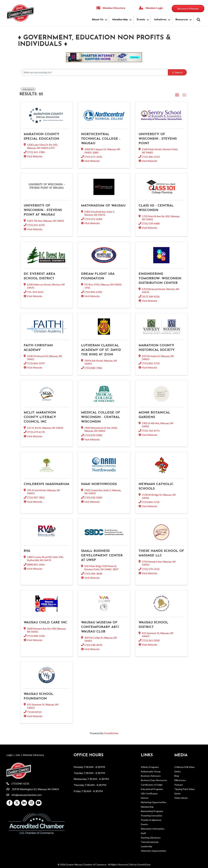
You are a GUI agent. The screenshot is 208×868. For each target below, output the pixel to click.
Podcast (179, 785)
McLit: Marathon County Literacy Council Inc (40, 417)
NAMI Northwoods (99, 484)
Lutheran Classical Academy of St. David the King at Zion (101, 350)
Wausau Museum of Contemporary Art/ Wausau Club (100, 627)
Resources (182, 20)
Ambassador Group (151, 771)
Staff (143, 833)
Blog (177, 776)
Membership (120, 20)
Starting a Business (151, 838)
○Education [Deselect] (28, 89)
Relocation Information (153, 829)
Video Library (181, 798)
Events (141, 20)
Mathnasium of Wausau (103, 206)
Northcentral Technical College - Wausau (101, 139)
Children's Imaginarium (46, 484)
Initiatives (160, 20)
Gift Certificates (149, 793)
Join (18, 755)
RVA (27, 551)
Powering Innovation (152, 816)
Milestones (180, 780)
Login (10, 755)
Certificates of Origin (152, 785)
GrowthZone (111, 733)
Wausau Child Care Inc (45, 623)
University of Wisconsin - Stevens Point (158, 139)
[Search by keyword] (95, 72)
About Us (98, 20)
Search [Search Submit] (177, 72)
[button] (177, 95)
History (145, 798)
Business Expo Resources (154, 780)
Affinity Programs (150, 767)
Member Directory (33, 755)
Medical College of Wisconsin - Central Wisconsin (101, 417)
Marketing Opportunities (154, 802)
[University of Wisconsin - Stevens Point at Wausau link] (47, 186)
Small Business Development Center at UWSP (102, 556)
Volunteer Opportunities (154, 851)
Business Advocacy (151, 776)
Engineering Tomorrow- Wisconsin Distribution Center (160, 279)
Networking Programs (152, 811)
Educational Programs (152, 789)
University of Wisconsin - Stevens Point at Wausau (43, 210)
